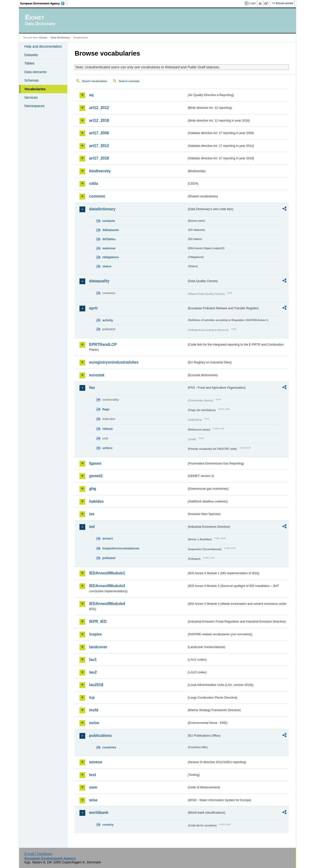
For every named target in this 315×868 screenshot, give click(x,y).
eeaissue (109, 248)
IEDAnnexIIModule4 (107, 604)
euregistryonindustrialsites (114, 362)
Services (31, 97)
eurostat (97, 375)
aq (91, 95)
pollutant (109, 558)
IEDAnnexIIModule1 (107, 573)
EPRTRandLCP (103, 344)
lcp (92, 698)
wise (93, 800)
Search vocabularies (94, 81)
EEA (44, 3)
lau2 (93, 672)
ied (92, 527)
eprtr (93, 308)
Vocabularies (35, 89)
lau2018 (96, 685)
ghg (93, 489)
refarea (108, 429)
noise (94, 723)
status (107, 266)
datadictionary (102, 209)
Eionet (43, 38)
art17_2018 (99, 158)
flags (106, 409)
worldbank (99, 813)
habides (96, 501)
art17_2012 (99, 146)
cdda (94, 183)
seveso (96, 762)
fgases (95, 463)
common (97, 196)
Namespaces (34, 106)
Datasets (31, 55)
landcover (98, 647)
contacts (109, 221)
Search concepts (129, 81)
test (92, 775)
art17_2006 (99, 133)
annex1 (108, 538)
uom (93, 787)
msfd (94, 710)
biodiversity (100, 171)
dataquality (99, 281)
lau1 (93, 659)
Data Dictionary (60, 38)
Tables (29, 63)
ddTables (109, 239)
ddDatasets (111, 230)
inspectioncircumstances (121, 548)
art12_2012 (99, 108)
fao (92, 388)
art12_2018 (99, 120)
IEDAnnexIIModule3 (107, 586)
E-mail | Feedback (38, 854)
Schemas (32, 80)
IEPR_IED (98, 621)
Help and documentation (43, 46)
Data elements (36, 72)
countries (109, 747)
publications (100, 736)
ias (92, 514)
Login (252, 3)
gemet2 (96, 476)
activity (108, 320)
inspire (95, 634)
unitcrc (108, 448)
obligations (111, 257)
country (108, 825)
